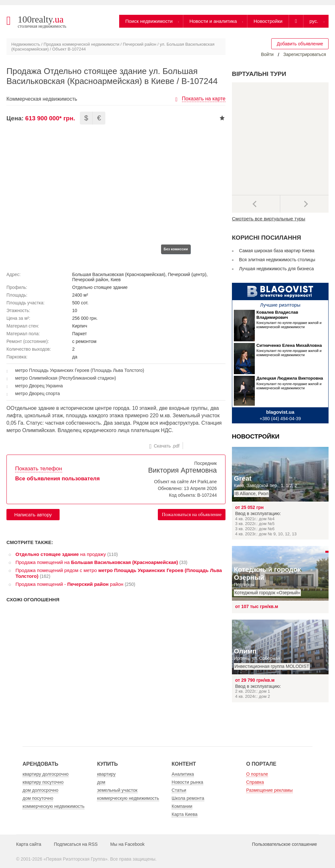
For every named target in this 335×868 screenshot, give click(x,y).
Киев (116, 280)
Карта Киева (185, 814)
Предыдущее (256, 204)
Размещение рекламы (269, 790)
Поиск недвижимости (149, 21)
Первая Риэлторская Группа (76, 859)
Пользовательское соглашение (284, 844)
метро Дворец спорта (38, 393)
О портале (257, 774)
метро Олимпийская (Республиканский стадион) (66, 378)
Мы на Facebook (127, 844)
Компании (182, 806)
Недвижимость (26, 44)
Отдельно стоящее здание (100, 287)
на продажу (61, 554)
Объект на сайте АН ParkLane (185, 482)
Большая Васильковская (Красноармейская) (119, 274)
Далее (304, 204)
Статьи (179, 790)
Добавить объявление (300, 44)
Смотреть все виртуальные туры (269, 219)
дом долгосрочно (40, 790)
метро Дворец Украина (39, 386)
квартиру (106, 774)
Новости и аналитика (213, 21)
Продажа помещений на (97, 562)
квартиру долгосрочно (46, 774)
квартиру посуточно (43, 782)
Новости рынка (187, 782)
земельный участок (117, 790)
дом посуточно (38, 798)
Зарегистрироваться (305, 54)
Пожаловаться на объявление (192, 514)
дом (101, 782)
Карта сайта (29, 844)
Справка (255, 782)
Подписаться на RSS (76, 844)
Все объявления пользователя (57, 479)
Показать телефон (39, 469)
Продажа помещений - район (69, 584)
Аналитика (183, 774)
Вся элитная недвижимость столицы (277, 260)
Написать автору (33, 515)
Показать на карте (204, 99)
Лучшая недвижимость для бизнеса (276, 269)
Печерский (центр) (187, 274)
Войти (267, 54)
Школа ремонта (188, 798)
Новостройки (268, 21)
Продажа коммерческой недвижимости (81, 44)
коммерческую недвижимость (53, 806)
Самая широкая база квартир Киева (277, 251)
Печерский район (139, 44)
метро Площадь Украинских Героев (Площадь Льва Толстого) (80, 370)
